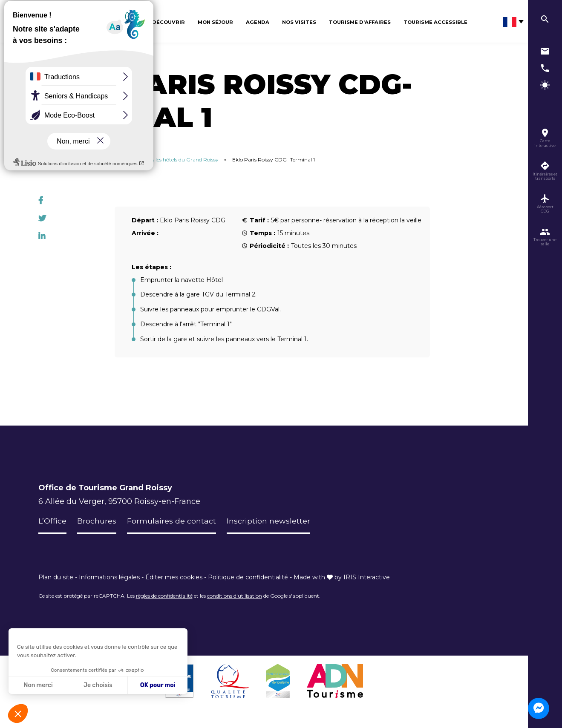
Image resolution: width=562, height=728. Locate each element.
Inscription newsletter (268, 521)
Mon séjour (215, 22)
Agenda (258, 22)
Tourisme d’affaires (360, 22)
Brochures (97, 521)
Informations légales (109, 577)
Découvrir (169, 22)
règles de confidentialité (164, 596)
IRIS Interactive (367, 577)
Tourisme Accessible (435, 22)
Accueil (47, 160)
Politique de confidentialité (248, 577)
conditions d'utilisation (235, 596)
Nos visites (299, 22)
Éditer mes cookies (174, 577)
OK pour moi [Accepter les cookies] (158, 685)
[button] (18, 714)
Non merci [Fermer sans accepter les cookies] (38, 685)
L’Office (52, 521)
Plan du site (56, 577)
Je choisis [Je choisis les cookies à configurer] (98, 685)
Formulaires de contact (171, 521)
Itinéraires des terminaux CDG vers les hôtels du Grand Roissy (144, 160)
